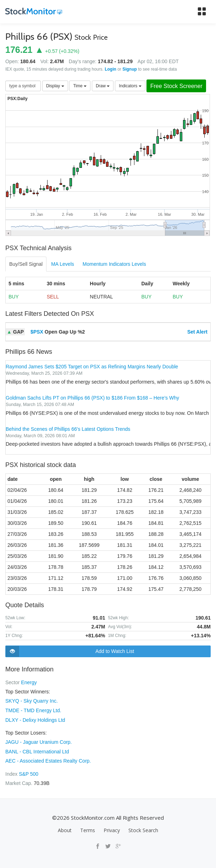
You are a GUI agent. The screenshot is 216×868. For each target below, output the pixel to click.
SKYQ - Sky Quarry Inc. (32, 701)
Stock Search (143, 829)
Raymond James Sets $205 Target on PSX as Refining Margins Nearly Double (92, 367)
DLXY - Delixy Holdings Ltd (35, 719)
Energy (29, 682)
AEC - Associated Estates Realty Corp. (48, 760)
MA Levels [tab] (63, 264)
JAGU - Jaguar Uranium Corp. (39, 741)
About (65, 829)
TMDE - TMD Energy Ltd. (33, 710)
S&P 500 (29, 773)
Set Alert (197, 332)
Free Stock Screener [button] (178, 86)
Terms (88, 829)
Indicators (130, 86)
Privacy (112, 829)
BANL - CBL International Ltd (37, 751)
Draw (103, 86)
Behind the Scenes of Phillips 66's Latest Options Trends (68, 429)
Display (55, 86)
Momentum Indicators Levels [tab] (114, 264)
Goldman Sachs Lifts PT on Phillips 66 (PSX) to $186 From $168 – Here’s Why (92, 398)
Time (80, 86)
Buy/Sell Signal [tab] (26, 264)
